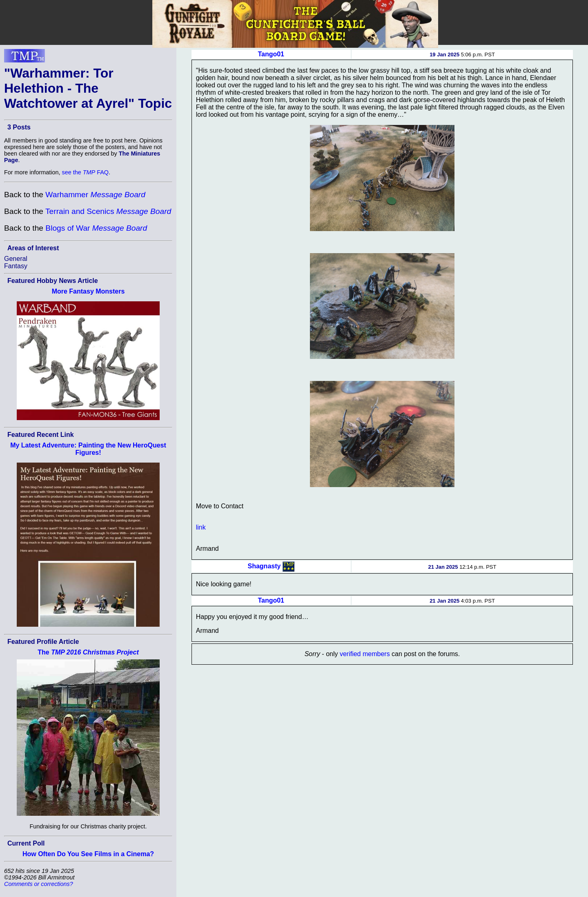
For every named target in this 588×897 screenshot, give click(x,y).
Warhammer (95, 195)
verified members (365, 654)
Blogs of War (96, 228)
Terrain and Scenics (108, 211)
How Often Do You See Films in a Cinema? (88, 854)
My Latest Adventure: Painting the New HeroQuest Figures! (88, 449)
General (16, 259)
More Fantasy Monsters (88, 291)
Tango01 (271, 54)
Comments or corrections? (39, 884)
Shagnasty (264, 566)
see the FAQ (85, 172)
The (88, 652)
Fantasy (16, 266)
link (201, 527)
